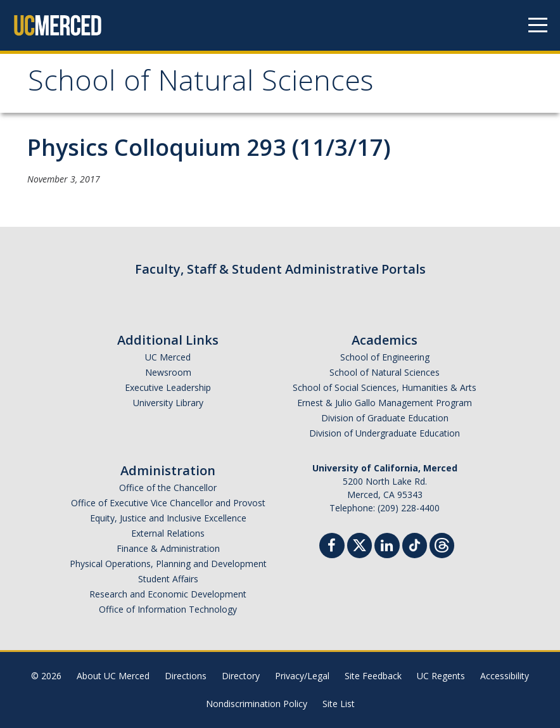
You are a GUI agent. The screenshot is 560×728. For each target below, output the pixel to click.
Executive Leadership (168, 387)
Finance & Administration (168, 548)
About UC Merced (113, 676)
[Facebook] (332, 547)
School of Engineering (385, 357)
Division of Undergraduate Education (385, 433)
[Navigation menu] (538, 25)
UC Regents (441, 676)
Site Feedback (373, 676)
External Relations (168, 533)
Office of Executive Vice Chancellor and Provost (168, 503)
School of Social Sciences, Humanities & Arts (385, 387)
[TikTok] (415, 544)
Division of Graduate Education (385, 418)
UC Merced (168, 357)
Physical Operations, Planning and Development (168, 564)
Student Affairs (168, 579)
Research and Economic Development (168, 594)
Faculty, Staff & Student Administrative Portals (280, 269)
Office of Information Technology (168, 609)
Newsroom (168, 372)
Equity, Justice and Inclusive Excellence (168, 518)
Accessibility (505, 676)
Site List (339, 704)
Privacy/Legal (302, 676)
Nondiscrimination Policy (257, 704)
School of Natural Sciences (200, 85)
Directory (241, 676)
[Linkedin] (387, 547)
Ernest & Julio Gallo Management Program (385, 403)
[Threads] (442, 544)
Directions (186, 676)
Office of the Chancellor (168, 488)
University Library (168, 403)
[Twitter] (360, 544)
